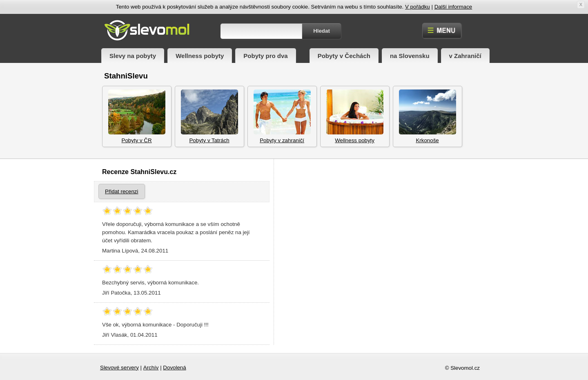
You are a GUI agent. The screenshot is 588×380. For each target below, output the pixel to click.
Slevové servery (119, 368)
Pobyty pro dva (265, 56)
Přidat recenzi (122, 191)
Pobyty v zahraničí (282, 116)
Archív (151, 368)
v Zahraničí (465, 56)
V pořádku (418, 7)
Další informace (453, 7)
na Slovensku (410, 56)
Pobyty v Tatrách (209, 116)
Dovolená (174, 368)
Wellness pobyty (200, 56)
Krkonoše (428, 116)
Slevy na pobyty (133, 56)
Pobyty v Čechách (344, 56)
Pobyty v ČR (137, 116)
